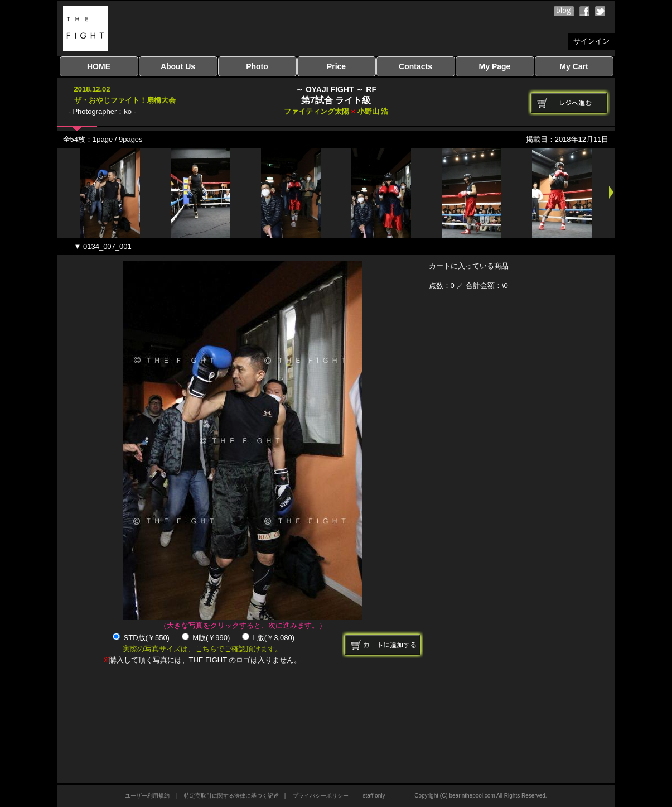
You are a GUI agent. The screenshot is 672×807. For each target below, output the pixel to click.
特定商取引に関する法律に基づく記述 (231, 796)
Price (336, 66)
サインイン (591, 41)
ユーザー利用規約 (147, 796)
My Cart (574, 66)
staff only (374, 796)
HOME (99, 66)
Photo (257, 66)
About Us (178, 66)
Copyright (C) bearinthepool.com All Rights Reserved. (480, 796)
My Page (495, 66)
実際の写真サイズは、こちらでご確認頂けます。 (202, 649)
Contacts (415, 66)
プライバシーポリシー (321, 796)
